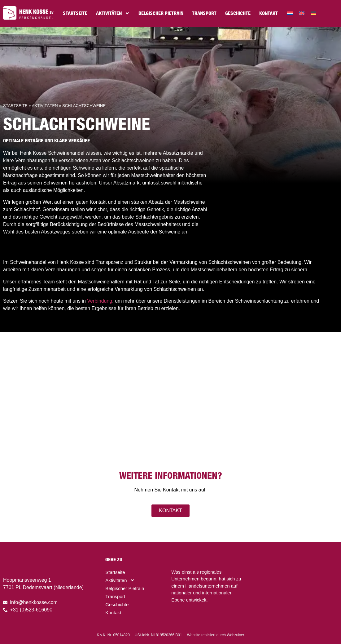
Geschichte (238, 13)
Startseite (75, 13)
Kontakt (269, 13)
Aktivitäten (113, 13)
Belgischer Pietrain (161, 13)
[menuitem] (290, 13)
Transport (204, 13)
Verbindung (100, 301)
